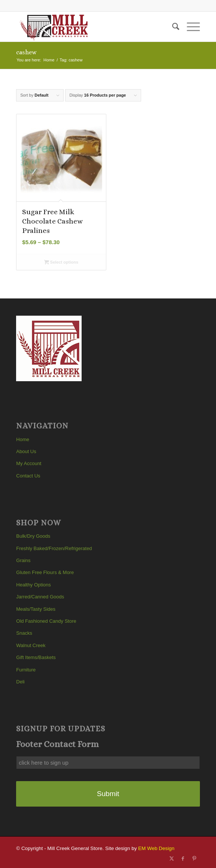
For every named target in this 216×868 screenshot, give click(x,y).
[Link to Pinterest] (194, 859)
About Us (26, 451)
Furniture (26, 670)
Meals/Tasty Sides (36, 609)
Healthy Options (34, 585)
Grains (23, 560)
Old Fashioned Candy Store (46, 621)
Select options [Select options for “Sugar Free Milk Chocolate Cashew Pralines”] (61, 262)
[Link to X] (172, 859)
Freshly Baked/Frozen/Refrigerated (54, 548)
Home (23, 439)
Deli (20, 682)
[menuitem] (172, 27)
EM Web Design (156, 848)
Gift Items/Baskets (36, 657)
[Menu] (190, 27)
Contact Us (28, 476)
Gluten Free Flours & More (45, 572)
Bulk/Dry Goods (33, 536)
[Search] (172, 27)
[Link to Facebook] (183, 859)
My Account (29, 463)
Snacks (24, 633)
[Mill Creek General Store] (89, 27)
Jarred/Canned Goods (40, 597)
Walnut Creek (31, 645)
